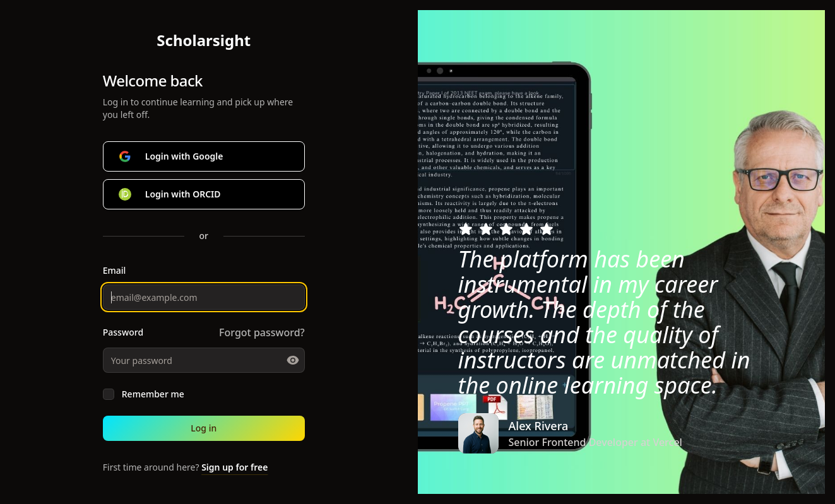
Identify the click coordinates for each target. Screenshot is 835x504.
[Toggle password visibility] (293, 360)
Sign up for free (234, 467)
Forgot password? (262, 332)
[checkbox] (109, 394)
